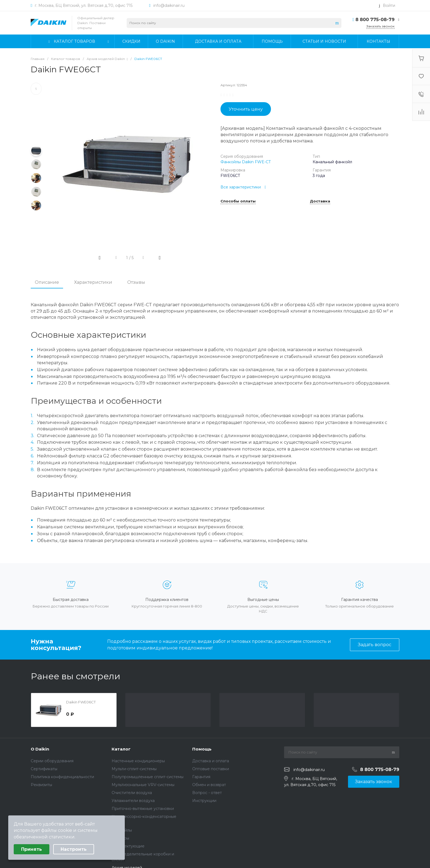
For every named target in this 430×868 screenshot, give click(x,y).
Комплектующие (128, 846)
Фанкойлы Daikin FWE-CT (246, 162)
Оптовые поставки (211, 769)
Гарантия (201, 777)
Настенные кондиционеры (138, 761)
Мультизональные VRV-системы (143, 785)
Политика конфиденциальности (62, 777)
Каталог (121, 749)
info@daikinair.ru (169, 5)
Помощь (202, 749)
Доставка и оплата (211, 761)
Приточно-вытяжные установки (143, 809)
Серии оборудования (52, 761)
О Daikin (40, 749)
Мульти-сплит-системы (134, 769)
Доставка (320, 201)
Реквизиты (41, 785)
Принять (32, 849)
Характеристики (93, 282)
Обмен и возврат (209, 785)
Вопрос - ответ (207, 793)
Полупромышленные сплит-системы (148, 777)
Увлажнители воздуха (133, 801)
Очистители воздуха (132, 793)
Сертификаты (44, 769)
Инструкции (204, 801)
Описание (47, 282)
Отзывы (136, 282)
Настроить (74, 849)
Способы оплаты (238, 201)
